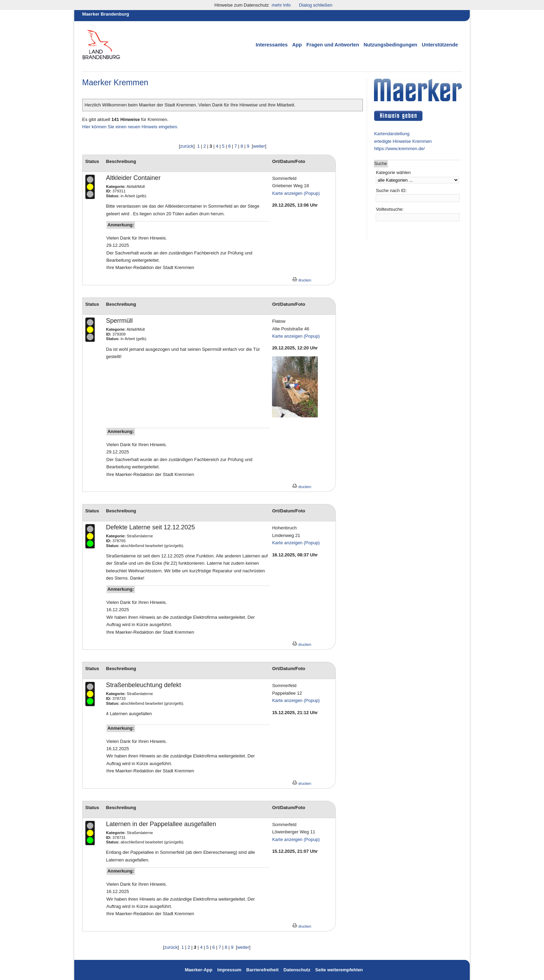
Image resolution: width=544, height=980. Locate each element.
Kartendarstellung (392, 134)
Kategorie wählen (393, 172)
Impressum (230, 970)
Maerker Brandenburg (106, 14)
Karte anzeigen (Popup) (296, 193)
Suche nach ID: (391, 190)
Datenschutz (297, 970)
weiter (259, 146)
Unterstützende (440, 45)
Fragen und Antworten (333, 45)
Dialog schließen (316, 5)
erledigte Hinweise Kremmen (403, 141)
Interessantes (272, 45)
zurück (187, 146)
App (297, 45)
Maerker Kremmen (115, 83)
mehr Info (281, 5)
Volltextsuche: (390, 209)
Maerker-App (199, 970)
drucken (302, 280)
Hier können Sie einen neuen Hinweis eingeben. (130, 127)
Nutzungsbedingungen (390, 45)
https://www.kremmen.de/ (399, 149)
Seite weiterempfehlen (339, 970)
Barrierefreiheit (262, 970)
